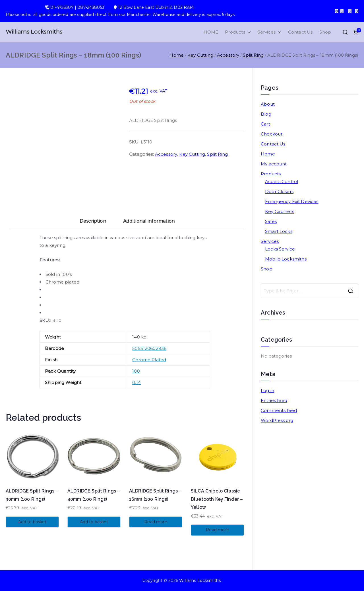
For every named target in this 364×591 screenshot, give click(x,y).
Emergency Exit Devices (292, 201)
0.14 (136, 382)
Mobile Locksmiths (286, 259)
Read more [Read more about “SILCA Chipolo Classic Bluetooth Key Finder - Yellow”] (217, 530)
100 (136, 371)
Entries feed (274, 400)
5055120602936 (149, 348)
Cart (265, 124)
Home (177, 55)
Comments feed (279, 410)
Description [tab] (93, 221)
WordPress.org (277, 420)
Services (269, 32)
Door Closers (279, 191)
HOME (211, 32)
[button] (248, 32)
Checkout (272, 134)
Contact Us (300, 32)
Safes (271, 221)
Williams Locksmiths (34, 32)
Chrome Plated (149, 360)
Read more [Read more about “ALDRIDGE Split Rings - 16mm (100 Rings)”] (156, 522)
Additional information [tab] (149, 221)
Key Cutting (200, 55)
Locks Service (280, 249)
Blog (266, 114)
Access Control (282, 181)
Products (238, 32)
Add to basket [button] (32, 522)
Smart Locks (279, 231)
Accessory (228, 55)
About (268, 104)
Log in (267, 390)
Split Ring (253, 55)
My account (274, 164)
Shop (325, 32)
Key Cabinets (280, 211)
